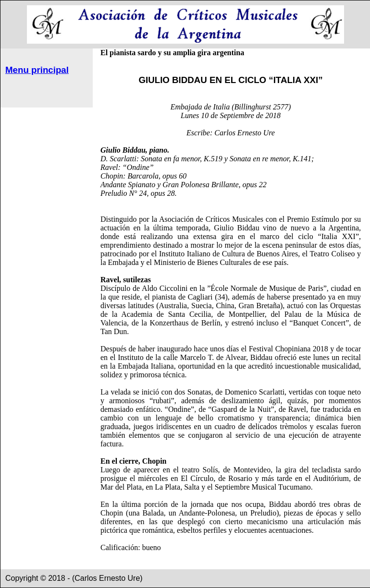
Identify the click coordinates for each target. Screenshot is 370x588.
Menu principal (37, 70)
